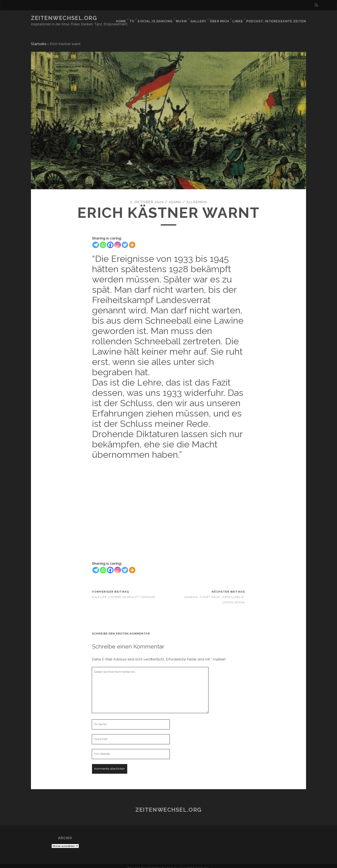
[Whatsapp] (103, 240)
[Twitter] (125, 240)
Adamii (174, 197)
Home (123, 18)
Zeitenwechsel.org (64, 18)
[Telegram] (96, 240)
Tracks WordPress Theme (150, 863)
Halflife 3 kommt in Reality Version (124, 592)
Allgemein (197, 197)
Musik (185, 18)
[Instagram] (118, 240)
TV (135, 18)
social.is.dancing (159, 18)
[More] (132, 240)
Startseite (39, 39)
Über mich (223, 18)
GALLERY (202, 18)
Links (242, 18)
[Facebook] (110, 240)
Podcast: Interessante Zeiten (279, 18)
